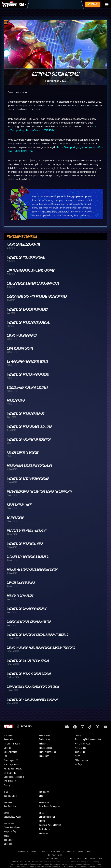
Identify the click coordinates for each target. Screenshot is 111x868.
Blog (41, 796)
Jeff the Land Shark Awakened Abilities (30, 271)
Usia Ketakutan (10, 796)
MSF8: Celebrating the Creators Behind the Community (39, 492)
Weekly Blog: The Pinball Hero (25, 544)
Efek (5, 756)
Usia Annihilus (10, 806)
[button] (107, 5)
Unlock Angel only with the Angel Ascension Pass (37, 297)
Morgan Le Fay (10, 832)
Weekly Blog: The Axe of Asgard (25, 414)
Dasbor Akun (45, 739)
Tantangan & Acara (12, 744)
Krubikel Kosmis (11, 752)
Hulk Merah (8, 840)
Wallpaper (44, 834)
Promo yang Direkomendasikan (88, 739)
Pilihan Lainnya (81, 760)
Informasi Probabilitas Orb (50, 825)
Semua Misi (9, 739)
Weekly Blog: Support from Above (27, 310)
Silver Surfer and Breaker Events (27, 362)
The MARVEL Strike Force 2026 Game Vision (32, 570)
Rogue (6, 836)
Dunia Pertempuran (47, 817)
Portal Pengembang (47, 752)
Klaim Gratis (80, 752)
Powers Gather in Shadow (22, 453)
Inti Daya (79, 764)
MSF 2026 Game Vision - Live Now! (26, 531)
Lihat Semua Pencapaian (50, 806)
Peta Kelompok (46, 748)
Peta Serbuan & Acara (13, 769)
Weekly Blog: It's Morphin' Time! (26, 258)
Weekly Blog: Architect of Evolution (29, 440)
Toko (78, 736)
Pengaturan (44, 756)
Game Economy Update (20, 349)
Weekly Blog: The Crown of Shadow (28, 375)
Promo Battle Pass (83, 744)
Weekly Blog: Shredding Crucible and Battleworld (37, 635)
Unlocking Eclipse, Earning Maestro (29, 622)
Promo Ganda (80, 748)
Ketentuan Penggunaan (28, 852)
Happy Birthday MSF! (19, 505)
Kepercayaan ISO (11, 760)
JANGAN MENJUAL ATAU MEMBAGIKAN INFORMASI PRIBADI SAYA (74, 858)
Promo (78, 756)
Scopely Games (55, 855)
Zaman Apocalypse (12, 827)
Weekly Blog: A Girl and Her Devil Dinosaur (32, 700)
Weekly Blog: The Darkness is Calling (29, 427)
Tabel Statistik (10, 773)
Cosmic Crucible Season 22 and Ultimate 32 (33, 284)
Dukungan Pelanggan (74, 852)
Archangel (8, 844)
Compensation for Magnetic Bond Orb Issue (33, 687)
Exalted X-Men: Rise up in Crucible (27, 388)
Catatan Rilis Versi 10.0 (21, 583)
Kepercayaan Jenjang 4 (14, 777)
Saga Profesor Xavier (12, 817)
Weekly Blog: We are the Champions (28, 661)
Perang (7, 785)
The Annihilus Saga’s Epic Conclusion (29, 466)
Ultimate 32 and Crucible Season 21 (28, 557)
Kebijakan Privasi (51, 852)
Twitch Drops (45, 829)
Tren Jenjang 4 (10, 781)
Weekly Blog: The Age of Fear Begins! (28, 323)
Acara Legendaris (11, 764)
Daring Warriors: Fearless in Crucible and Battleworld (41, 648)
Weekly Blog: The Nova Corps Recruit (29, 674)
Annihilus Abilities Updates (23, 245)
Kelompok (43, 744)
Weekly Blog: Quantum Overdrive (26, 609)
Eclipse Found (15, 518)
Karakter (7, 748)
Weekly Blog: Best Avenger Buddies (28, 479)
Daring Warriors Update (22, 336)
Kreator (42, 821)
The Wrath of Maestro (20, 596)
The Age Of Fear (16, 401)
